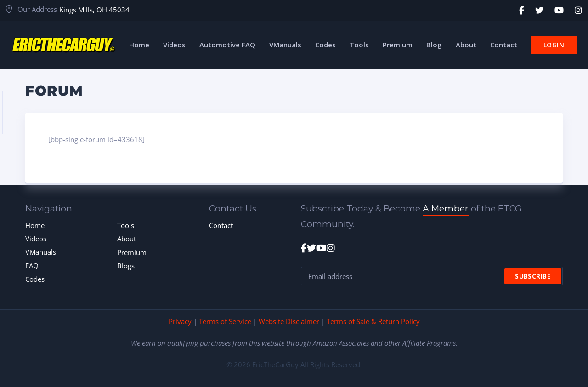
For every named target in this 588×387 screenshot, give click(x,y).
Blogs (126, 266)
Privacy (180, 321)
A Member (446, 208)
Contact (221, 225)
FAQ (32, 266)
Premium (132, 252)
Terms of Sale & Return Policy (373, 321)
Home (35, 225)
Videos (36, 239)
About (127, 239)
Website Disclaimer (289, 321)
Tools (126, 225)
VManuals (41, 252)
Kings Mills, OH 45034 (94, 10)
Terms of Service (225, 321)
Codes (35, 279)
